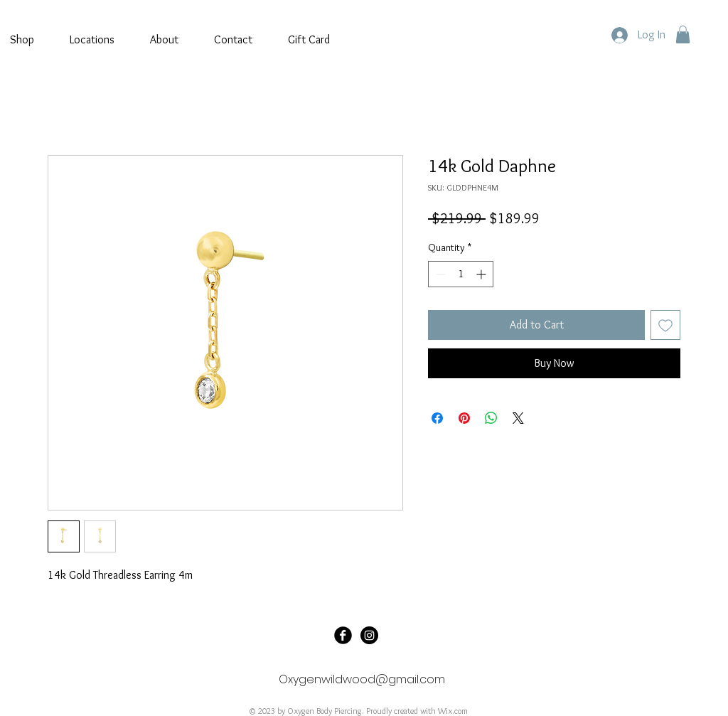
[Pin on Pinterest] (464, 418)
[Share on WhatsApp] (491, 418)
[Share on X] (518, 418)
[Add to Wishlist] (665, 325)
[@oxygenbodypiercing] (369, 635)
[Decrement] (439, 274)
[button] (683, 34)
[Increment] (482, 274)
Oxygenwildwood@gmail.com (362, 679)
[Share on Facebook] (437, 418)
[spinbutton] (461, 274)
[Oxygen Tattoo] (343, 635)
